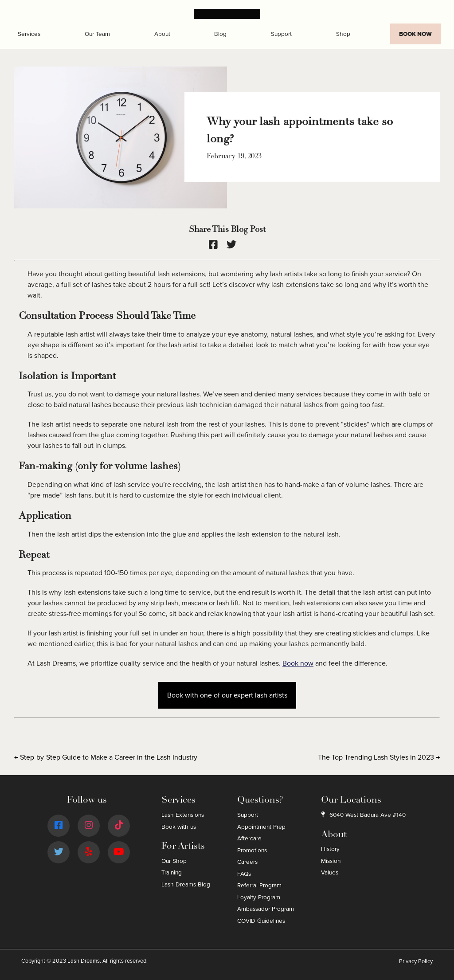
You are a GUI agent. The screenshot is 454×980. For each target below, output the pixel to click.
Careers (247, 862)
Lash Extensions (183, 815)
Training (172, 872)
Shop (343, 34)
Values (330, 872)
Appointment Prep (261, 827)
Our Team (97, 34)
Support (281, 34)
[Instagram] (89, 826)
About (162, 34)
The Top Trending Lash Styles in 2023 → (379, 757)
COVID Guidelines (261, 921)
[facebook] (218, 245)
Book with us (179, 827)
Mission (331, 861)
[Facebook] (59, 826)
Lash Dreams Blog (186, 884)
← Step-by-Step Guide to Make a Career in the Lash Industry (106, 757)
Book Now (415, 34)
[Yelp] (89, 853)
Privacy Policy (416, 961)
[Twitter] (59, 853)
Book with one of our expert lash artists (227, 695)
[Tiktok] (119, 826)
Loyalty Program (259, 897)
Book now (298, 663)
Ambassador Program (266, 909)
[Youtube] (119, 853)
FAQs (244, 874)
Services (29, 34)
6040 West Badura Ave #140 (363, 815)
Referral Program (259, 885)
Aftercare (249, 838)
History (330, 849)
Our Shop (174, 861)
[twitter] (236, 245)
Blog (220, 34)
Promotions (252, 850)
